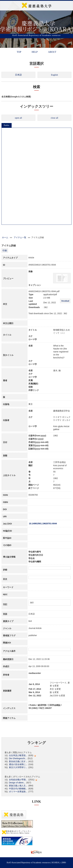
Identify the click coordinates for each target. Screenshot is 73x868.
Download (65, 301)
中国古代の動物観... (18, 789)
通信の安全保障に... (18, 764)
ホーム (5, 237)
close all (55, 118)
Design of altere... (17, 783)
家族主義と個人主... (18, 786)
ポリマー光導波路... (18, 792)
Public (7, 125)
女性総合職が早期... (18, 780)
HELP (35, 52)
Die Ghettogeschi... (18, 758)
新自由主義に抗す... (18, 761)
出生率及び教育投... (18, 755)
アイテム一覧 (20, 237)
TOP (19, 52)
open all (18, 118)
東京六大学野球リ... (18, 767)
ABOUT (52, 52)
